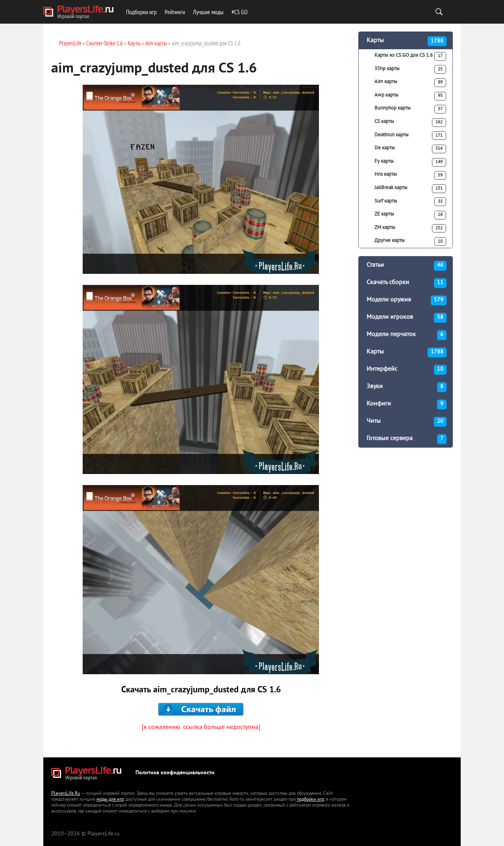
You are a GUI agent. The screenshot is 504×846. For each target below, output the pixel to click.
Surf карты (410, 202)
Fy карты (410, 162)
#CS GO (240, 12)
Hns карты (410, 175)
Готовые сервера (407, 439)
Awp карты (410, 96)
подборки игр (310, 800)
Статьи (407, 266)
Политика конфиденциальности (175, 773)
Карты (407, 41)
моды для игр (110, 800)
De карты (410, 149)
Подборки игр (141, 12)
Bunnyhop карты (410, 109)
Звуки (407, 387)
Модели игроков (407, 318)
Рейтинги (175, 12)
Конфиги (407, 404)
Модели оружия (407, 300)
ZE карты (410, 215)
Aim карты (410, 83)
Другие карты (410, 242)
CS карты (410, 123)
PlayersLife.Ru (66, 794)
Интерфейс (407, 370)
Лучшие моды (208, 12)
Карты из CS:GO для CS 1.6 (410, 56)
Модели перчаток (407, 335)
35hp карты (410, 69)
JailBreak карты (410, 189)
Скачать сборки (407, 283)
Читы (407, 422)
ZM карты (410, 229)
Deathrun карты (410, 136)
